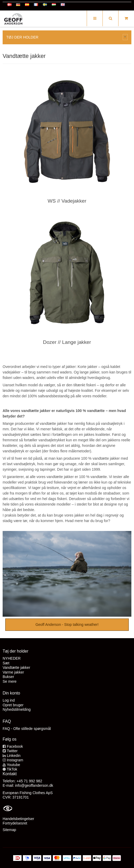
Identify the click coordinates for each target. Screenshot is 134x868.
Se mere (10, 681)
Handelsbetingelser (18, 819)
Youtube (14, 765)
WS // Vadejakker (67, 201)
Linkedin (14, 756)
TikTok (12, 769)
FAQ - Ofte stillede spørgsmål (27, 729)
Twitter (12, 751)
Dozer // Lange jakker (67, 342)
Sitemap (9, 830)
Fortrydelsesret (15, 823)
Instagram (15, 760)
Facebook (15, 746)
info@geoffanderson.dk (34, 785)
